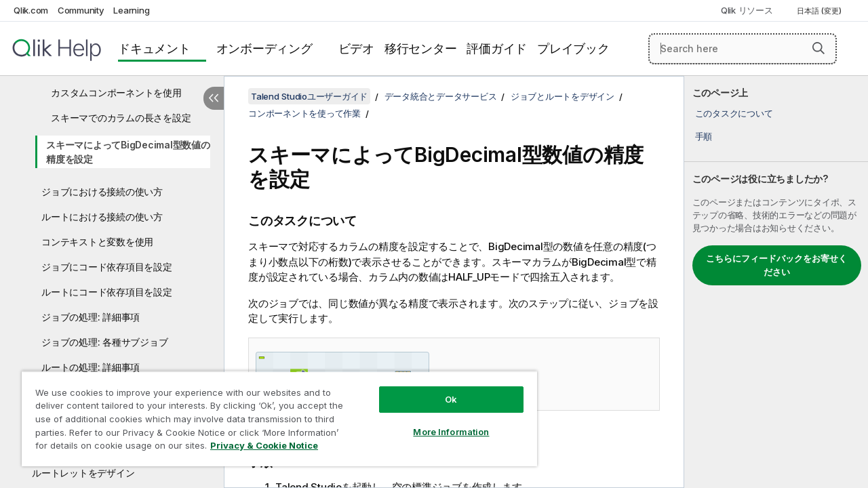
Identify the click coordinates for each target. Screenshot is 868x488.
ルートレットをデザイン (83, 473)
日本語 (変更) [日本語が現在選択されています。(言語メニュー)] (820, 11)
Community (81, 10)
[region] (273, 413)
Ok (441, 389)
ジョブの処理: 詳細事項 (91, 317)
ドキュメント (154, 48)
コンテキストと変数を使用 (97, 242)
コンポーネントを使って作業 (304, 113)
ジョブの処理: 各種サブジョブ (104, 342)
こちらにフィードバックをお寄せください (776, 265)
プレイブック (573, 48)
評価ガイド (497, 48)
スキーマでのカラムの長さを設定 (121, 118)
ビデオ (356, 48)
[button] (818, 48)
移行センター (421, 48)
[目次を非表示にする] (214, 98)
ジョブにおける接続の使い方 (102, 191)
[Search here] (743, 49)
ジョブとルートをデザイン (563, 96)
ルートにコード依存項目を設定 (107, 292)
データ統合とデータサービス (441, 96)
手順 (704, 136)
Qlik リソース (747, 10)
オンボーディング (264, 48)
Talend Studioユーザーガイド (309, 96)
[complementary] (776, 282)
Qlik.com (31, 10)
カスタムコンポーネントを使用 (116, 93)
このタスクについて (734, 113)
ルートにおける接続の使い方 (102, 217)
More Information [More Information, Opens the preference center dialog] (441, 422)
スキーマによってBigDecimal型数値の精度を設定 (128, 152)
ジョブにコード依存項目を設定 (107, 267)
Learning (131, 10)
